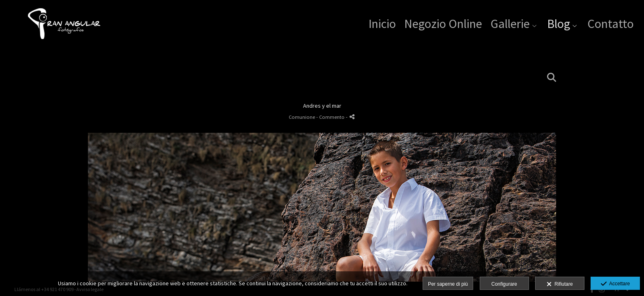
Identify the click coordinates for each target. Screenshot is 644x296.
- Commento (331, 117)
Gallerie (510, 24)
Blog (559, 24)
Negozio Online (443, 24)
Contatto (611, 24)
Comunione (302, 117)
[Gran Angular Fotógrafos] (66, 27)
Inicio (382, 24)
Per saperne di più (448, 284)
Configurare (504, 284)
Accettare (615, 284)
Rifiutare (560, 284)
